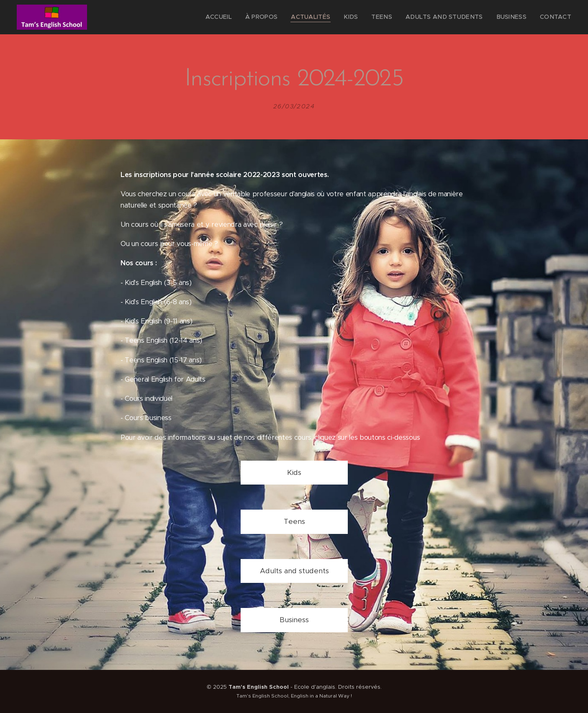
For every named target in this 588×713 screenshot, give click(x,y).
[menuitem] (246, 17)
